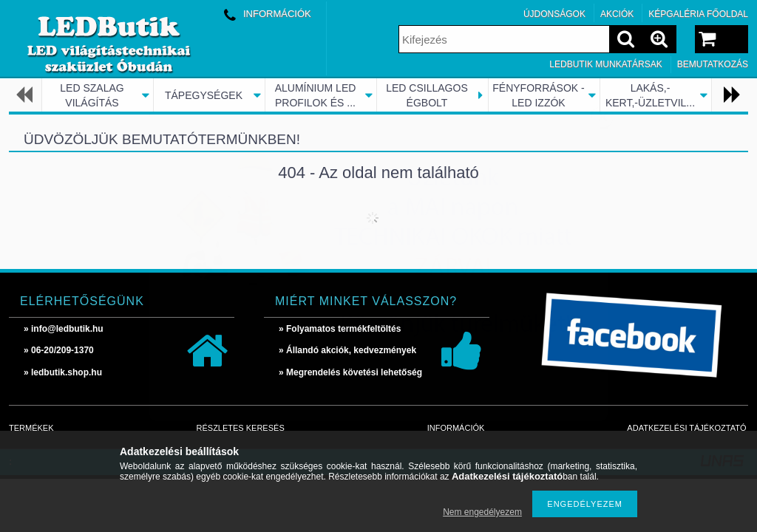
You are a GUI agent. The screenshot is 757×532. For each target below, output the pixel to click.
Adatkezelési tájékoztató (686, 428)
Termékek (31, 428)
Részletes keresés (241, 428)
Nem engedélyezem (482, 512)
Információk (456, 428)
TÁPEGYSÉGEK (204, 95)
